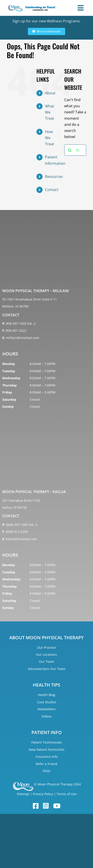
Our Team (46, 662)
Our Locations (46, 655)
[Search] (70, 150)
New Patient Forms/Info (46, 750)
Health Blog (46, 695)
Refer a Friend (46, 764)
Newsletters (47, 709)
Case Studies (47, 702)
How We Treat (50, 138)
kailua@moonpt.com (21, 539)
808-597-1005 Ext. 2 (21, 323)
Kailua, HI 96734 (14, 507)
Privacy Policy (43, 794)
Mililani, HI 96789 (15, 306)
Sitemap (23, 794)
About (50, 93)
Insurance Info (46, 757)
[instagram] (46, 806)
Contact (52, 190)
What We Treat (50, 112)
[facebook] (36, 806)
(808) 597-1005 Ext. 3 (22, 525)
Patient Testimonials (47, 742)
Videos (47, 716)
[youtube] (57, 806)
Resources (54, 176)
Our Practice (46, 647)
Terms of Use (67, 794)
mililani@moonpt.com (23, 338)
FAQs (47, 771)
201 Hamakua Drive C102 (21, 500)
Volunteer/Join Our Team (47, 669)
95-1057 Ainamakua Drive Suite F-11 (30, 299)
